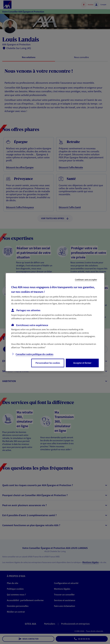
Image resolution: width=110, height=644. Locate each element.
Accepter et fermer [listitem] (82, 363)
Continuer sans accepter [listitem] (86, 279)
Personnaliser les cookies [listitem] (48, 363)
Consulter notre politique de (34, 354)
